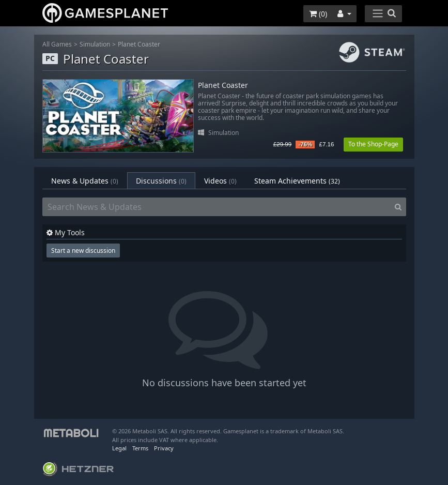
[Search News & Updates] (217, 207)
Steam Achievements (297, 181)
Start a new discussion (83, 251)
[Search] (398, 207)
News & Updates (85, 181)
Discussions (161, 181)
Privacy (164, 448)
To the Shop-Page (373, 144)
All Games (57, 44)
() (318, 14)
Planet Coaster (139, 44)
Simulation (95, 44)
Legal (119, 448)
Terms (140, 448)
